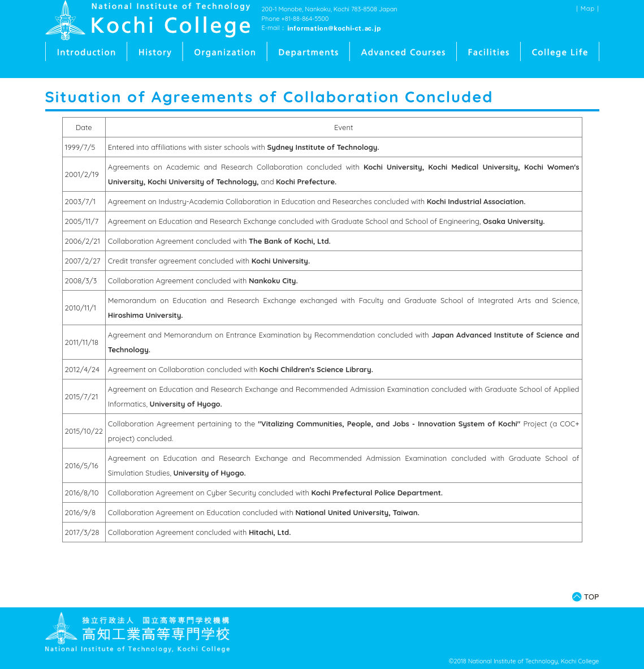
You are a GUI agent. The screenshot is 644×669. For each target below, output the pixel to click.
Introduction (86, 51)
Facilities (489, 51)
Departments (309, 51)
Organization (225, 51)
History (155, 51)
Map (588, 8)
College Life (560, 51)
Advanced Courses (403, 51)
